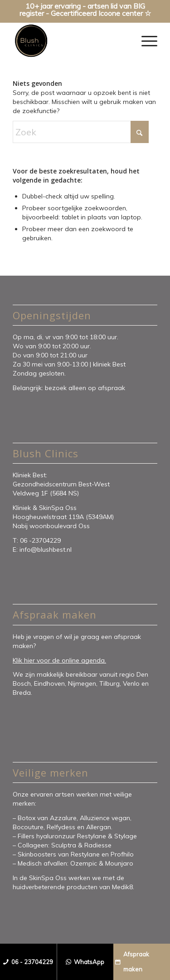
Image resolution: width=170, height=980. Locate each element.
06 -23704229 (41, 540)
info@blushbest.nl (46, 549)
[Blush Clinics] (70, 41)
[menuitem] (145, 41)
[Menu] (145, 41)
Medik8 (122, 887)
